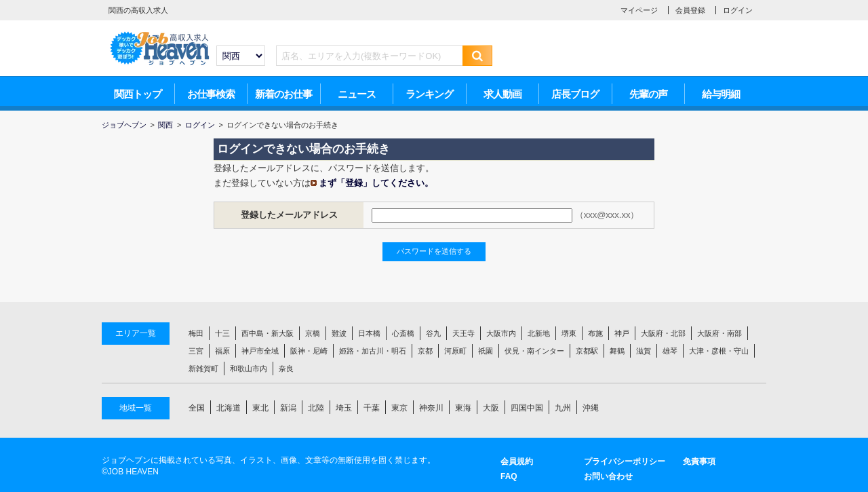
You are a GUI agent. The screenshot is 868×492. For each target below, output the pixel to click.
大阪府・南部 (719, 333)
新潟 (288, 408)
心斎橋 (403, 333)
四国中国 (527, 408)
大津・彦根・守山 (719, 351)
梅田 (196, 333)
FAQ (509, 476)
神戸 (622, 333)
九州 (563, 408)
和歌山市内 (249, 368)
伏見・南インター (534, 351)
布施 (595, 333)
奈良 (286, 368)
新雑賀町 (203, 368)
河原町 (455, 351)
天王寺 (463, 333)
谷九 (433, 333)
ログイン (738, 10)
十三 (222, 333)
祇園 (486, 351)
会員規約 (517, 461)
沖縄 (591, 408)
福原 (222, 351)
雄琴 (670, 351)
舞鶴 (617, 351)
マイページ (639, 10)
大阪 (491, 408)
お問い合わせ (608, 476)
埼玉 (344, 408)
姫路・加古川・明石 (373, 351)
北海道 (229, 408)
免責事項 (699, 461)
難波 (339, 333)
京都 (425, 351)
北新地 (539, 333)
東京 (399, 408)
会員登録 (690, 10)
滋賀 (644, 351)
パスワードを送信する (434, 251)
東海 (463, 408)
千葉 (372, 408)
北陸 (316, 408)
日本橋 (369, 333)
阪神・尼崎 (309, 351)
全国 (197, 408)
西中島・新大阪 (268, 333)
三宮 (196, 351)
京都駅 (587, 351)
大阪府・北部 (663, 333)
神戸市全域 (260, 351)
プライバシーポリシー (625, 461)
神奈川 (431, 408)
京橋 (313, 333)
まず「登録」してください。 (376, 183)
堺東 (569, 333)
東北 (260, 408)
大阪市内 (501, 333)
